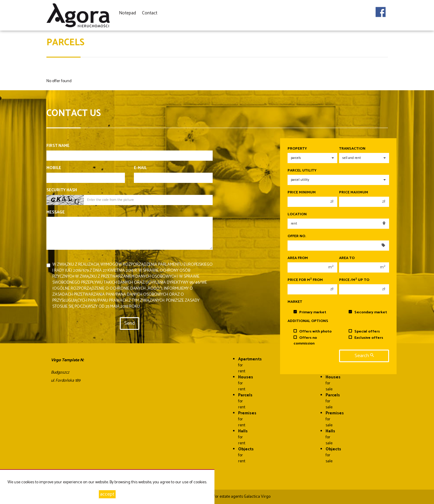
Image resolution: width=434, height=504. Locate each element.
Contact (150, 13)
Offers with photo (313, 331)
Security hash (62, 190)
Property (297, 149)
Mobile (54, 168)
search (364, 356)
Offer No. (297, 236)
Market (295, 302)
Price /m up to (354, 280)
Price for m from (305, 280)
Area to (347, 258)
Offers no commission (305, 341)
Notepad (127, 13)
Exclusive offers (366, 338)
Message (56, 213)
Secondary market (368, 312)
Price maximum (354, 192)
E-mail (140, 168)
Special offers (364, 331)
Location (297, 214)
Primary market (310, 312)
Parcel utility (302, 171)
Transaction (352, 149)
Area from (298, 258)
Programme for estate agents (218, 497)
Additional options (308, 321)
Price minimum (302, 192)
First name (58, 146)
